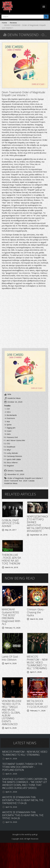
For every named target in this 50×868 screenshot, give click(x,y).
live (21, 481)
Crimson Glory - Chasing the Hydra (36, 612)
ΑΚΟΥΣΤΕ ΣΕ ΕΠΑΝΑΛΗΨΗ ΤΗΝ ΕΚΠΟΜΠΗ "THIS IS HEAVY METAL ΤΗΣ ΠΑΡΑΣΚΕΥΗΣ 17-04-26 (23, 800)
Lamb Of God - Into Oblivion (11, 658)
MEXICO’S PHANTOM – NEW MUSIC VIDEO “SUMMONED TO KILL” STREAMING (37, 662)
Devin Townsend (11, 481)
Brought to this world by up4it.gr (25, 834)
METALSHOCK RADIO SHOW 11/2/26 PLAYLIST (37, 704)
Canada (31, 481)
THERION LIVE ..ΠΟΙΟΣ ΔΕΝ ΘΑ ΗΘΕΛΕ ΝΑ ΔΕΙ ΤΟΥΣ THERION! (11, 559)
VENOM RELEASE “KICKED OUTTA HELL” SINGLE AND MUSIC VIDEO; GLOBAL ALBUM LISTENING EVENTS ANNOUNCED (12, 712)
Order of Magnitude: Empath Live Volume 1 (25, 478)
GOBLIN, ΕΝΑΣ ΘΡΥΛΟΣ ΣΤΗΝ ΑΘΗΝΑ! (10, 523)
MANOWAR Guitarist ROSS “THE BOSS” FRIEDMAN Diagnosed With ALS (11, 617)
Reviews (13, 23)
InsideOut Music (11, 483)
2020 (25, 481)
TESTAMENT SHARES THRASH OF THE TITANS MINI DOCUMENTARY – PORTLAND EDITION (22, 767)
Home (4, 23)
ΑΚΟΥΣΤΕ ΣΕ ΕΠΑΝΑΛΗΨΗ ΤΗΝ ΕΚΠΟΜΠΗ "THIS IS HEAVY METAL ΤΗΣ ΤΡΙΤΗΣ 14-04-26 (23, 815)
